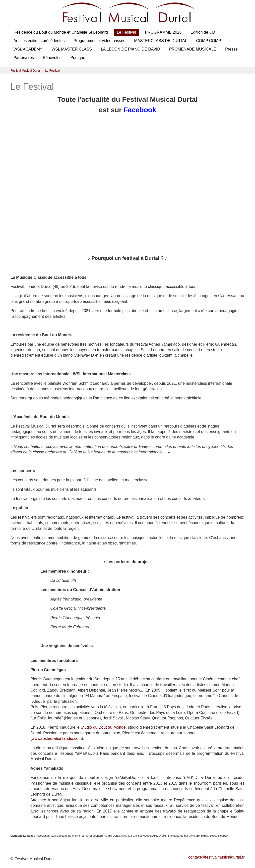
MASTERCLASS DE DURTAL (161, 41)
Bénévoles (52, 58)
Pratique (78, 58)
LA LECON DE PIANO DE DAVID (130, 49)
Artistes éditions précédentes (39, 41)
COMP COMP (208, 41)
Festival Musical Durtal (26, 71)
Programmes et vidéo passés (99, 41)
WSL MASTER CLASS (72, 49)
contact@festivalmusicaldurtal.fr (216, 857)
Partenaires (24, 58)
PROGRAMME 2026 (163, 32)
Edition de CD (203, 32)
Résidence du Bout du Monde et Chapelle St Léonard (61, 32)
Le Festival (126, 32)
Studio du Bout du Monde (103, 727)
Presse (231, 49)
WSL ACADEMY (28, 49)
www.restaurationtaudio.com (57, 738)
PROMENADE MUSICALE (193, 49)
